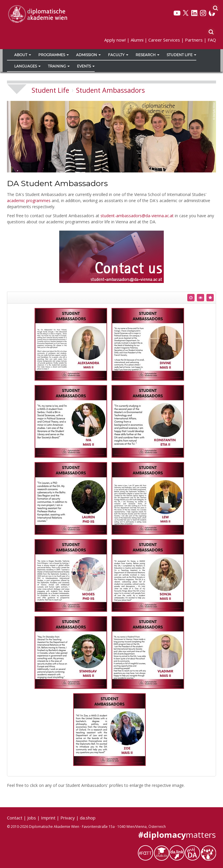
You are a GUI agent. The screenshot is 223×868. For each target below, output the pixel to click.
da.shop (88, 818)
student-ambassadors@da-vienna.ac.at (137, 216)
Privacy (68, 818)
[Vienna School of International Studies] (37, 14)
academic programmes (29, 200)
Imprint (48, 818)
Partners (194, 40)
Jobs (32, 818)
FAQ (212, 40)
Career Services (164, 40)
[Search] (215, 8)
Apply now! (115, 40)
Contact (15, 818)
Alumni (137, 40)
